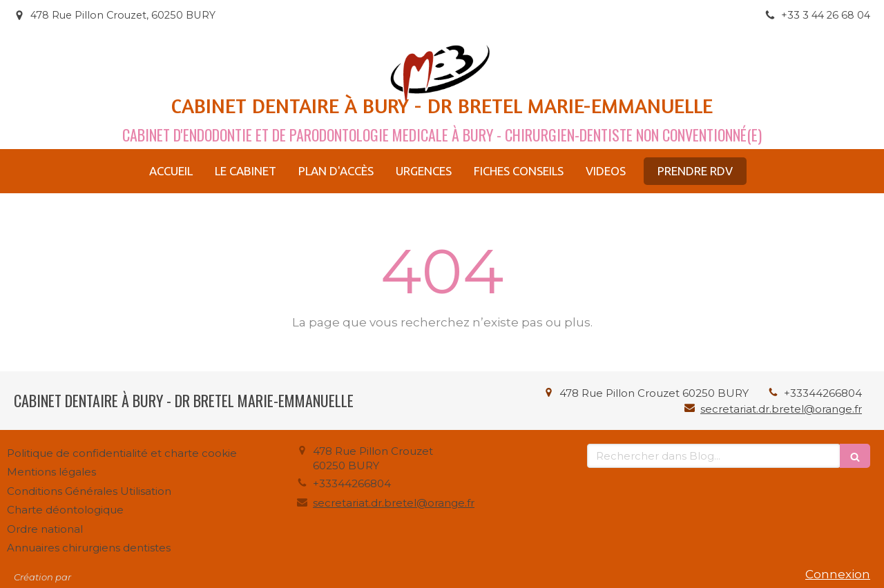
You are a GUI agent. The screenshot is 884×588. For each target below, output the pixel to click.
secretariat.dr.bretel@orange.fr (781, 409)
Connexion (838, 574)
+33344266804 (823, 393)
